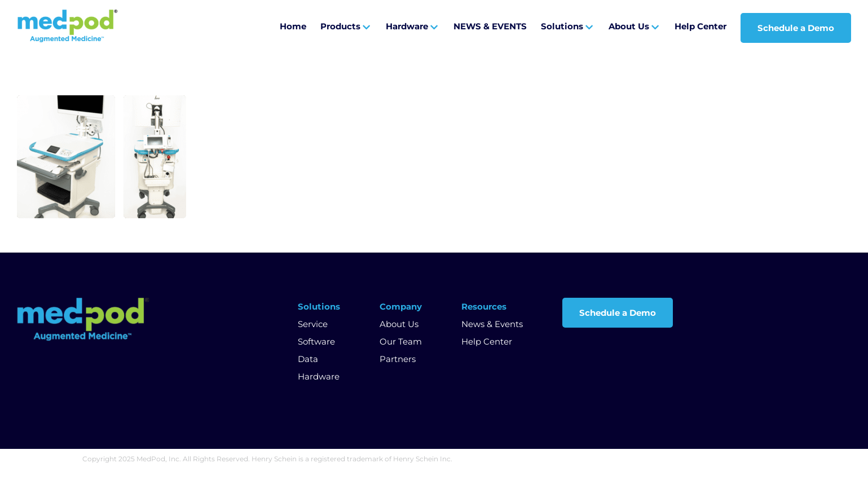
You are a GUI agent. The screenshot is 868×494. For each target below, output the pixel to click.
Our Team (401, 341)
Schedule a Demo (618, 313)
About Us (399, 324)
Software (316, 341)
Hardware (319, 376)
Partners (398, 359)
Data (308, 359)
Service (313, 324)
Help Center (487, 341)
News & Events (492, 324)
